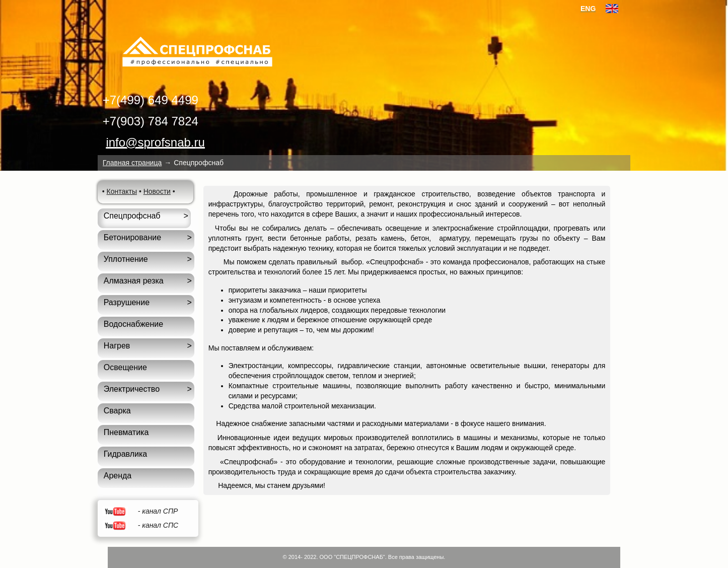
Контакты (122, 191)
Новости (157, 191)
